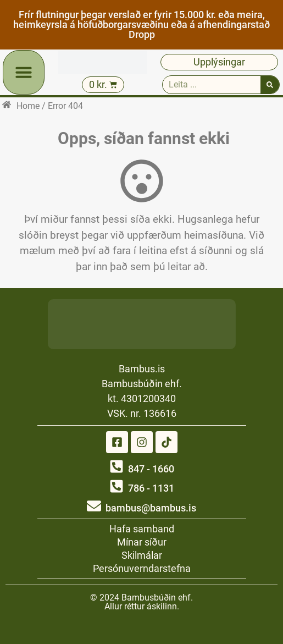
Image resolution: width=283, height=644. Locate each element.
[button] (24, 72)
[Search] (270, 85)
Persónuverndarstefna (142, 568)
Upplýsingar (219, 62)
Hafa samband (142, 529)
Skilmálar (142, 555)
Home (28, 106)
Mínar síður (142, 542)
